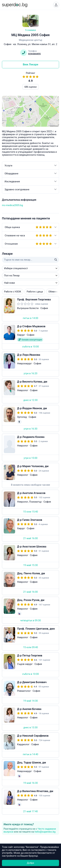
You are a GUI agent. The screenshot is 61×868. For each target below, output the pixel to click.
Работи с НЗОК (13, 292)
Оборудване (30, 174)
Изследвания (30, 182)
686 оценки (30, 87)
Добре (30, 863)
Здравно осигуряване (30, 189)
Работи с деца (35, 292)
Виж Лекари (30, 64)
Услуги (30, 166)
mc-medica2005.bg (12, 205)
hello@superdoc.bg (45, 832)
